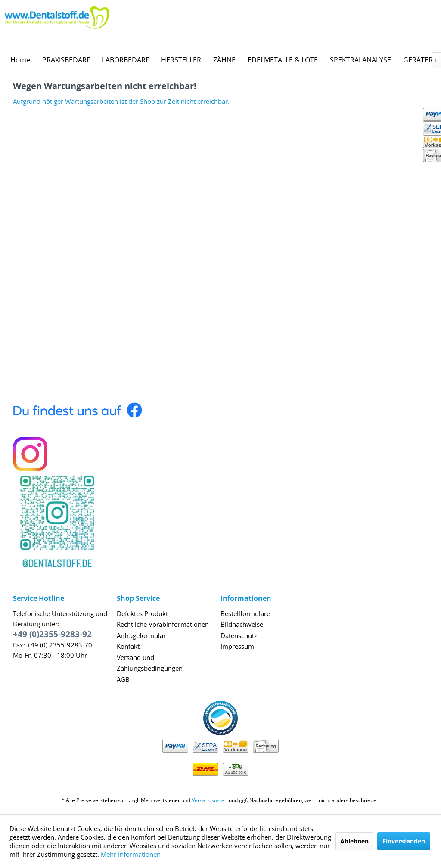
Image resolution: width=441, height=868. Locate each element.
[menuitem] (20, 60)
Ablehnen (354, 841)
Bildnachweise (242, 624)
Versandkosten (210, 800)
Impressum (237, 646)
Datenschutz (239, 635)
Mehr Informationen (131, 854)
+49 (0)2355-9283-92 (52, 634)
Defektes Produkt (142, 613)
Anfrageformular (141, 635)
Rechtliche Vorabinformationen (163, 624)
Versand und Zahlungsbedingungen (150, 663)
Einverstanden (404, 841)
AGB (123, 679)
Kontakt (128, 646)
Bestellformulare (245, 613)
